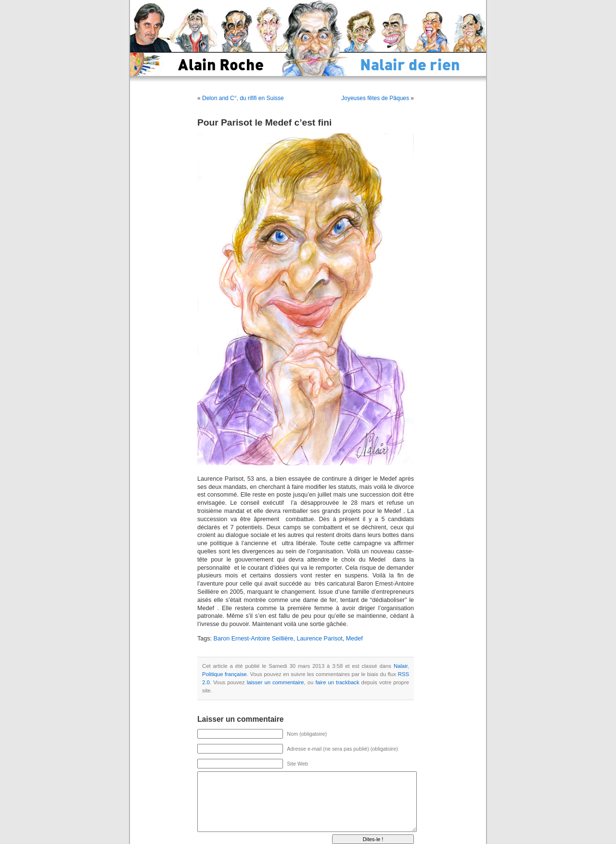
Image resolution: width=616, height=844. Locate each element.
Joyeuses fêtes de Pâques (375, 98)
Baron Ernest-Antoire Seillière (254, 639)
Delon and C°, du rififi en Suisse (243, 98)
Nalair (401, 666)
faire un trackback (337, 682)
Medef (354, 639)
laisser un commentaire (276, 682)
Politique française (225, 674)
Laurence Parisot (320, 639)
